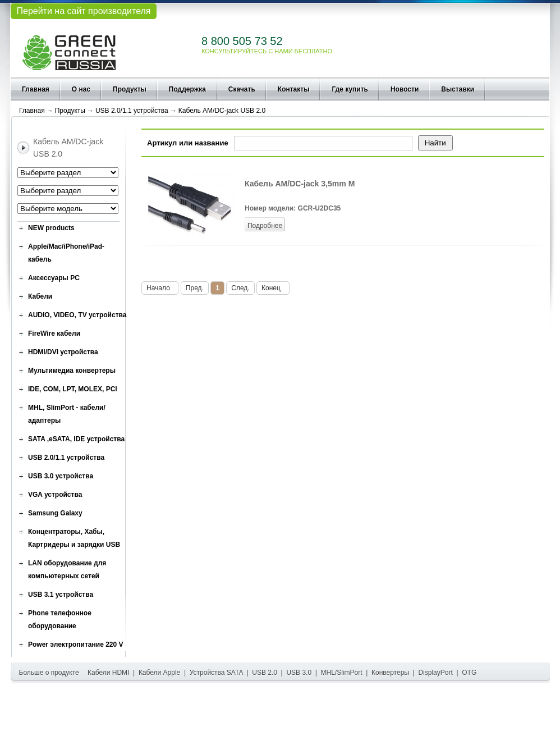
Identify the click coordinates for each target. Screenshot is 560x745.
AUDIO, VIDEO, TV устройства (77, 315)
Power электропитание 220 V (76, 645)
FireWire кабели (54, 333)
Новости (405, 89)
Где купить (350, 89)
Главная (36, 89)
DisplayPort (435, 673)
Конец (273, 288)
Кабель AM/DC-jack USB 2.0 (222, 111)
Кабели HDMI (108, 673)
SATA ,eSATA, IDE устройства (76, 439)
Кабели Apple (159, 673)
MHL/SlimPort (342, 673)
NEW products (51, 228)
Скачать (242, 89)
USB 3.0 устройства (61, 476)
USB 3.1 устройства (61, 595)
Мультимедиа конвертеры (72, 371)
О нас (81, 89)
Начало (160, 288)
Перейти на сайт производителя (83, 11)
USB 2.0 (265, 673)
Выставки (458, 89)
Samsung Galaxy (55, 513)
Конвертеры (390, 673)
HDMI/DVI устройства (63, 352)
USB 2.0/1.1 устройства (132, 111)
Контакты (294, 89)
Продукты (130, 89)
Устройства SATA (216, 673)
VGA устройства (55, 495)
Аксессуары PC (54, 278)
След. (240, 288)
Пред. (195, 288)
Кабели (40, 296)
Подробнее (265, 226)
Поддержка (187, 89)
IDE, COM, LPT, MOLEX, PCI (73, 389)
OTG (469, 673)
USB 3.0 (299, 673)
